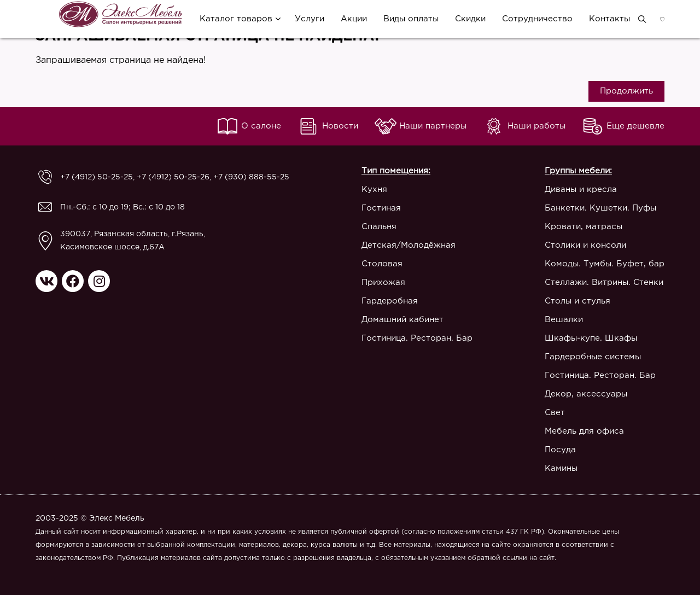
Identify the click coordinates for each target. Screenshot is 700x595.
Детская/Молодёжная (409, 245)
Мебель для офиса (584, 431)
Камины (561, 468)
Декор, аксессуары (586, 394)
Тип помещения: (396, 171)
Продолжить (626, 91)
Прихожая (383, 282)
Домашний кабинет (402, 320)
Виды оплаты (411, 19)
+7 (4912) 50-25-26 (173, 177)
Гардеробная (390, 301)
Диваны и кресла (581, 189)
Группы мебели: (578, 171)
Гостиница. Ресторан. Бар (417, 338)
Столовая (382, 264)
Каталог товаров (236, 19)
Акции (354, 19)
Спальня (379, 227)
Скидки (470, 19)
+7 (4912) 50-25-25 (97, 177)
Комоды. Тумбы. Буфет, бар (605, 264)
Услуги (310, 19)
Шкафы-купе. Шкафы (591, 338)
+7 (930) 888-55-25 (251, 177)
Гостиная (381, 208)
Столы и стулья (577, 301)
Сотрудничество (537, 19)
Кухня (374, 189)
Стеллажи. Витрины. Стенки (604, 282)
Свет (555, 413)
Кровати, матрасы (584, 227)
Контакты (609, 19)
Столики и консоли (585, 245)
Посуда (560, 450)
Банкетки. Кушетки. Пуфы (600, 208)
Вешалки (564, 320)
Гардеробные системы (593, 357)
